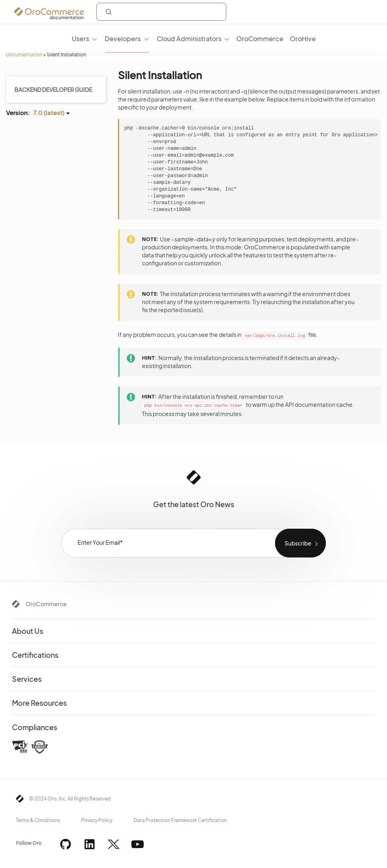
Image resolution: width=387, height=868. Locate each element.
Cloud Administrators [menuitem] (189, 39)
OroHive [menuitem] (303, 39)
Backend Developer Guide (53, 90)
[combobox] (161, 12)
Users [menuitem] (81, 39)
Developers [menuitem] (123, 39)
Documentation (24, 55)
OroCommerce (46, 604)
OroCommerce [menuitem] (260, 39)
